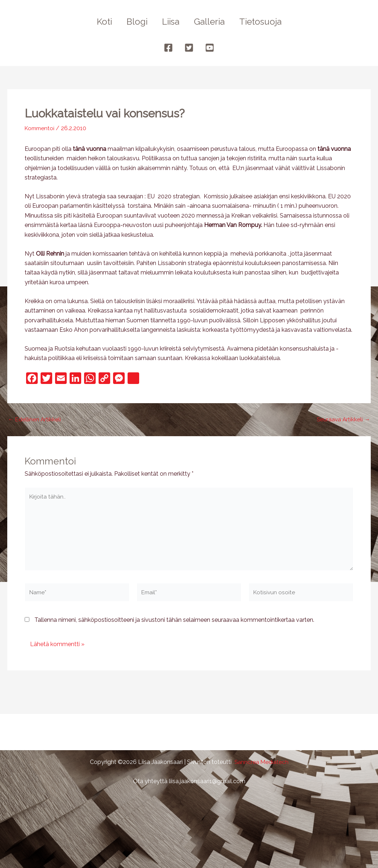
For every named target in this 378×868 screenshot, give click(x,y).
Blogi (134, 22)
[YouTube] (210, 48)
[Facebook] (168, 48)
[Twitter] (189, 48)
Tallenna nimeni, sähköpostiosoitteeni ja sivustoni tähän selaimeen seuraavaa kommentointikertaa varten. (174, 623)
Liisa (171, 22)
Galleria (212, 22)
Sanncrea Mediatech (261, 762)
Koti (99, 22)
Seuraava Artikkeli (343, 419)
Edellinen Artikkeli (35, 419)
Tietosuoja (266, 22)
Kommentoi (41, 128)
